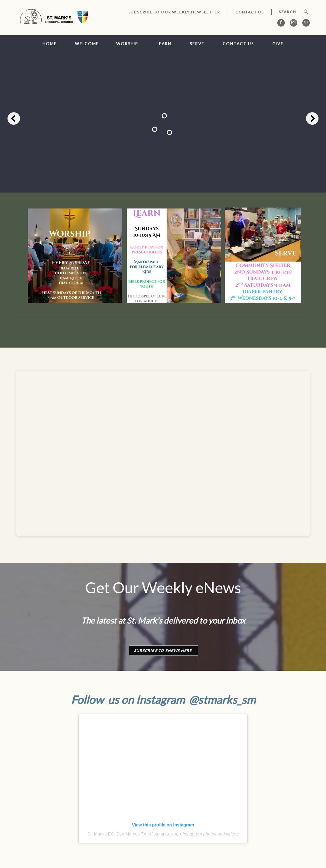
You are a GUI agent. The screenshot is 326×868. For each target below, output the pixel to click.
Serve (197, 44)
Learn (164, 44)
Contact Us (250, 12)
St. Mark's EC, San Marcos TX (117, 834)
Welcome (87, 44)
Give (278, 44)
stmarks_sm (165, 834)
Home (50, 44)
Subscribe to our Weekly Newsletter (174, 12)
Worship (127, 44)
